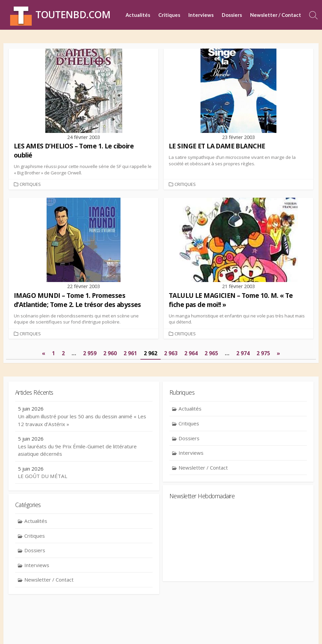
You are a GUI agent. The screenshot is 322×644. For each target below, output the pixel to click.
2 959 (90, 354)
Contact (113, 629)
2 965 (211, 354)
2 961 (130, 354)
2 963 (171, 354)
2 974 (243, 354)
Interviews (201, 15)
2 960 (110, 354)
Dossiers (232, 15)
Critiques (169, 15)
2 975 (263, 354)
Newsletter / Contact (276, 15)
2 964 (191, 354)
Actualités (138, 15)
